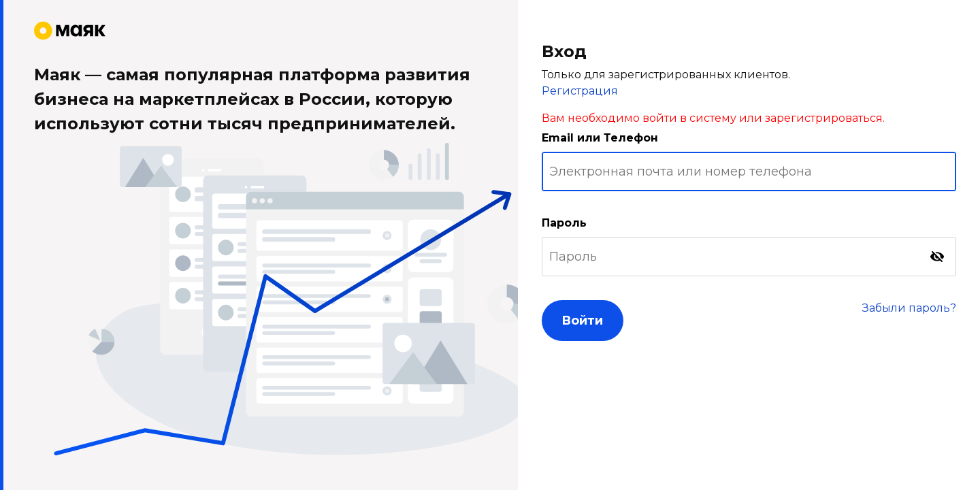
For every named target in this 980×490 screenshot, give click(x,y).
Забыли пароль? (909, 308)
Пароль (564, 223)
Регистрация (580, 91)
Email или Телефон (600, 138)
